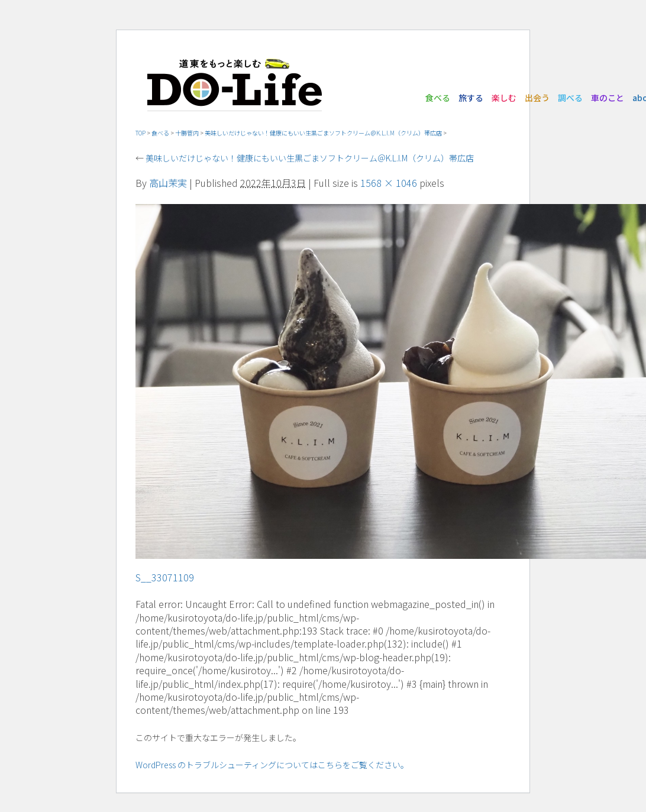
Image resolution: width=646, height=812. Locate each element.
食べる (438, 98)
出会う (537, 98)
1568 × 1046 (389, 183)
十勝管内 (187, 133)
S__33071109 (165, 577)
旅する (471, 98)
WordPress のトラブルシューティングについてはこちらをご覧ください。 (272, 765)
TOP (140, 133)
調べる (570, 98)
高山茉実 (168, 183)
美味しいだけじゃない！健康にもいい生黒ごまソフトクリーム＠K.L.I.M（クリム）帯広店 (323, 133)
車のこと (608, 98)
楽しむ (504, 98)
